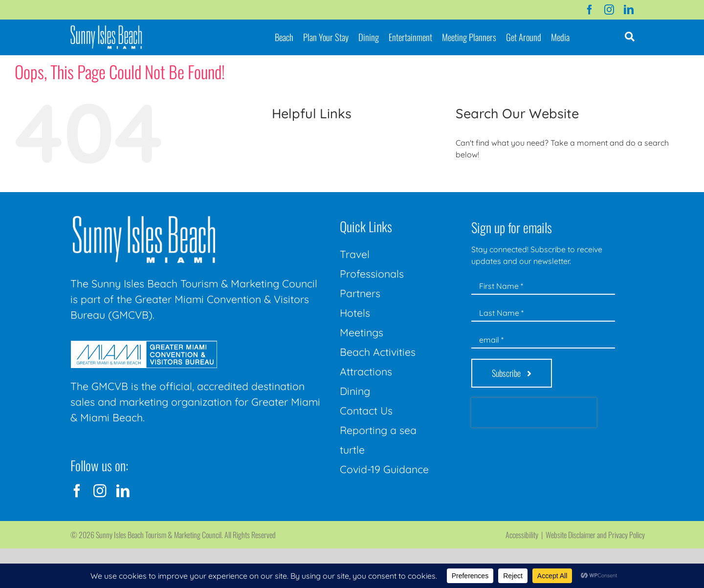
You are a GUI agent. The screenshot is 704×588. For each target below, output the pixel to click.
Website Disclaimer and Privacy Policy (595, 535)
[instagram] (609, 10)
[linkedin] (629, 10)
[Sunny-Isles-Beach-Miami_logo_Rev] (144, 218)
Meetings (362, 332)
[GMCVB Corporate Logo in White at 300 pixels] (144, 345)
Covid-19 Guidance (384, 469)
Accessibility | (526, 535)
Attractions (366, 371)
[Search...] (563, 181)
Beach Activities (378, 352)
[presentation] (534, 413)
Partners (360, 293)
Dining (355, 391)
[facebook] (590, 10)
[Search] (467, 181)
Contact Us (366, 411)
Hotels (355, 313)
